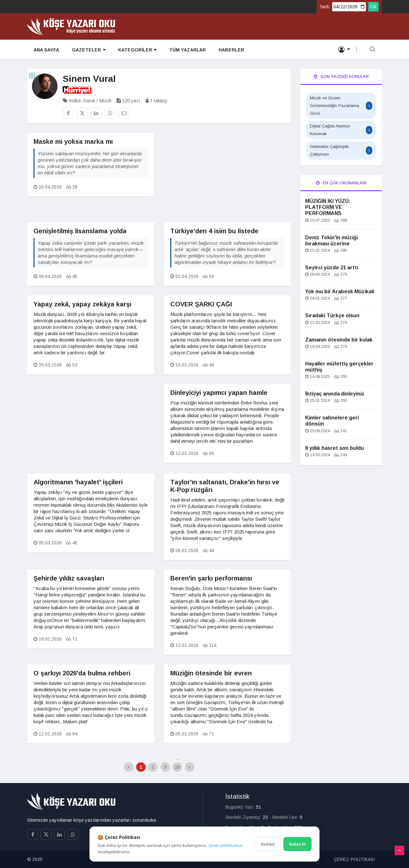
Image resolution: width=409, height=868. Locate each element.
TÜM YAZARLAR (188, 50)
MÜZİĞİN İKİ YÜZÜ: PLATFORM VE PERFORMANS (328, 207)
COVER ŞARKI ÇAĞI (201, 304)
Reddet (268, 844)
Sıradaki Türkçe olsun (332, 315)
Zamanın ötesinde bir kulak (339, 340)
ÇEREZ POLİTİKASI (354, 859)
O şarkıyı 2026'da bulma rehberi (82, 673)
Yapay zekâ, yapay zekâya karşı (82, 304)
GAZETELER (89, 50)
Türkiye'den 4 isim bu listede (214, 231)
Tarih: (325, 7)
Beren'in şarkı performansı (211, 578)
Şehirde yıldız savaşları (69, 578)
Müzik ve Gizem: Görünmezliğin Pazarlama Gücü (341, 106)
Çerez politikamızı (225, 845)
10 (177, 767)
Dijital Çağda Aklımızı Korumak (341, 130)
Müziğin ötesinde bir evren (211, 673)
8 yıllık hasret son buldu (335, 448)
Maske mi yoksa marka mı (73, 142)
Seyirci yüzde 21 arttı (332, 268)
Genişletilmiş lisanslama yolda (80, 231)
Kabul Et (297, 844)
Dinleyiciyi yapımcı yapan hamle (219, 393)
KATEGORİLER (137, 50)
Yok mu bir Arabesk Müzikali (340, 292)
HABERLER (231, 50)
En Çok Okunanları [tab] (341, 183)
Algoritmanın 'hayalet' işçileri (78, 482)
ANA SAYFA (46, 50)
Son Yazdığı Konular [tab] (341, 77)
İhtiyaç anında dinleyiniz (335, 394)
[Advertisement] (228, 178)
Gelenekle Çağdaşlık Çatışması (341, 150)
